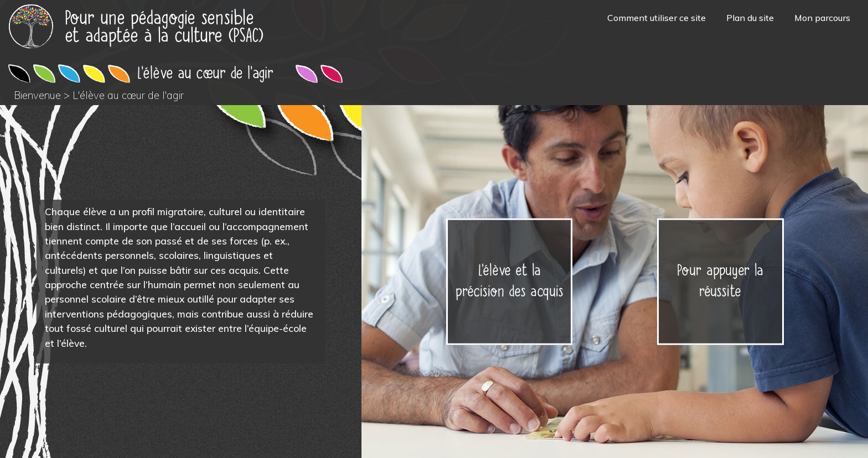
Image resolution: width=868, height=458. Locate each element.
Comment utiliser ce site (657, 18)
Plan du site (750, 18)
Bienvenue (37, 95)
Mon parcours (822, 18)
